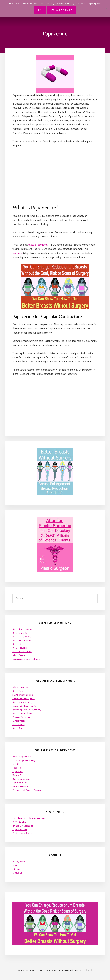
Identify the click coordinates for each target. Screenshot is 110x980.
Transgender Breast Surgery (25, 706)
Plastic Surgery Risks (22, 757)
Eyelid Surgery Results (22, 833)
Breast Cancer (19, 691)
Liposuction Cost (20, 830)
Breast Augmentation (22, 629)
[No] (106, 8)
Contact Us (17, 873)
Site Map (17, 869)
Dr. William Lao (19, 822)
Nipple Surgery (19, 655)
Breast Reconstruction (22, 640)
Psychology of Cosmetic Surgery (27, 790)
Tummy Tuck (18, 775)
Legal (15, 865)
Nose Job (17, 768)
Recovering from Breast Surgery (27, 710)
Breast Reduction (20, 648)
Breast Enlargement (22, 637)
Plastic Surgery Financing (24, 760)
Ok (40, 10)
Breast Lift (17, 644)
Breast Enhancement (22, 652)
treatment (18, 253)
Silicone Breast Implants (23, 699)
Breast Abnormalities (22, 713)
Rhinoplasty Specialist (22, 826)
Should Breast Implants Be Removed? (29, 818)
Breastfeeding (19, 725)
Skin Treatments (20, 783)
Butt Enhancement (21, 779)
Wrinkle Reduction (21, 786)
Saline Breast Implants (23, 695)
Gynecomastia (19, 721)
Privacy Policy (19, 862)
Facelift (16, 764)
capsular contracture (39, 245)
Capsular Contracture (22, 717)
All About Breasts (20, 687)
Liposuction (18, 772)
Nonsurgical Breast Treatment (26, 659)
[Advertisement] (55, 176)
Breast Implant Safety (22, 702)
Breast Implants (20, 633)
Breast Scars (18, 728)
